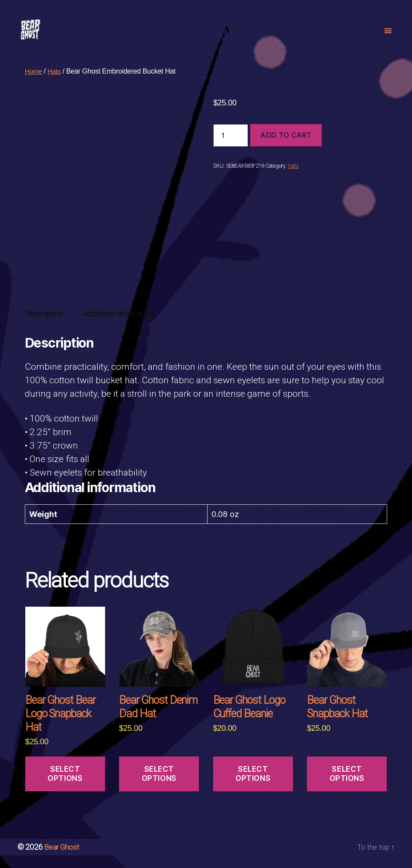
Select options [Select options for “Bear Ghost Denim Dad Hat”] (159, 787)
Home (34, 84)
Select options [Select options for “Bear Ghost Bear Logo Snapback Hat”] (65, 787)
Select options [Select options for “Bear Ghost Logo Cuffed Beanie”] (253, 787)
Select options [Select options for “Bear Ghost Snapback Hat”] (347, 787)
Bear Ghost (62, 860)
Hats (55, 84)
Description (44, 327)
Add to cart (286, 148)
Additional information (117, 327)
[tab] (44, 327)
